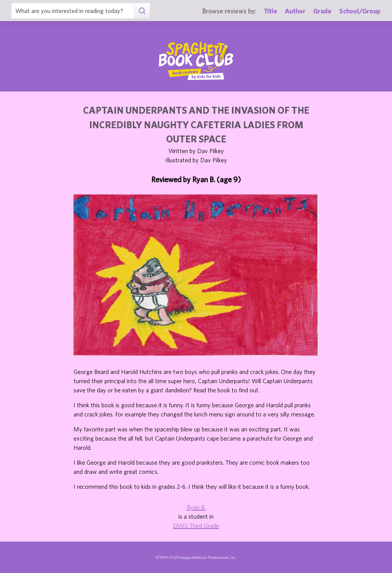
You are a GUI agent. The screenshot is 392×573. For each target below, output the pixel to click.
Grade (322, 11)
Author (295, 11)
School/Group (360, 11)
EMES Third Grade (196, 526)
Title (270, 11)
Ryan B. (196, 507)
